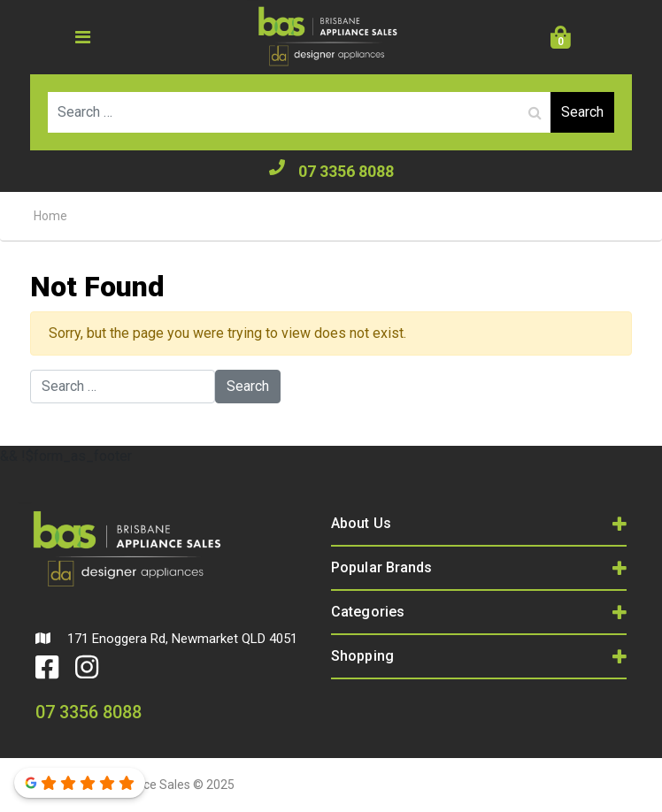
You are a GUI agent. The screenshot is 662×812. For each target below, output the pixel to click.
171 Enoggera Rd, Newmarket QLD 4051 (166, 639)
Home (50, 216)
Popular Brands (381, 567)
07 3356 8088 (331, 170)
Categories (368, 612)
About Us (361, 523)
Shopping (362, 656)
